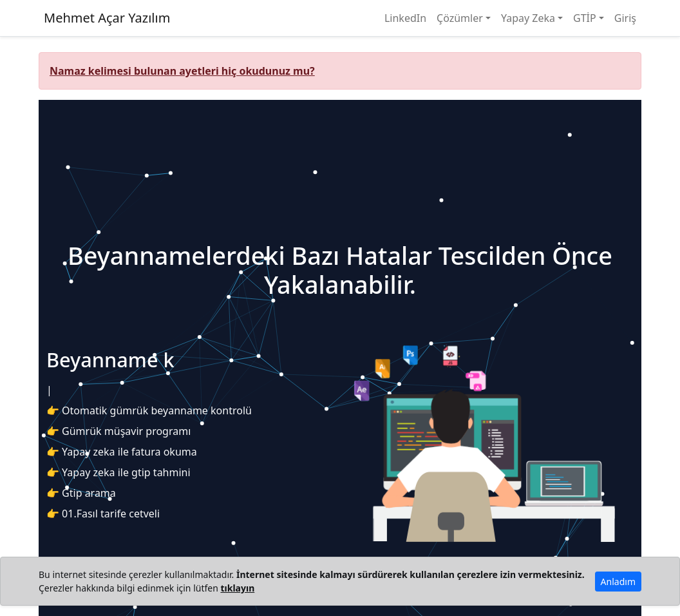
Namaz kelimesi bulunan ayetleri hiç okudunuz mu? (182, 71)
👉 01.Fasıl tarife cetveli (103, 514)
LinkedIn (405, 18)
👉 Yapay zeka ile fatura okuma (122, 452)
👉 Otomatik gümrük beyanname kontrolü (149, 410)
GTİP (585, 18)
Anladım (618, 582)
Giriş (625, 18)
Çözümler (460, 18)
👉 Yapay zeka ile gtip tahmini (118, 472)
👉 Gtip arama (81, 493)
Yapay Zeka (528, 18)
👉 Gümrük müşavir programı (118, 431)
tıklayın (237, 588)
